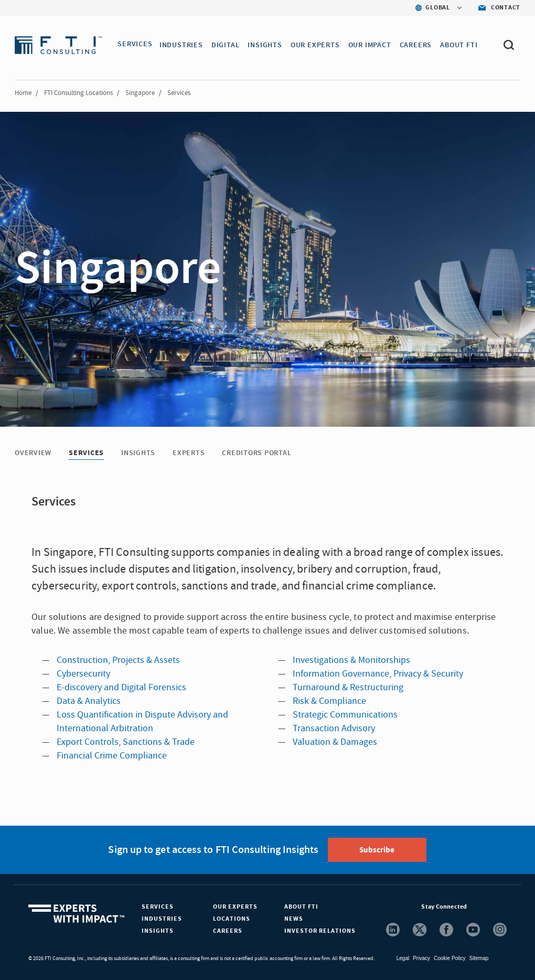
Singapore (140, 93)
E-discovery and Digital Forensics (121, 687)
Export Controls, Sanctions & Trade (126, 742)
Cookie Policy (450, 958)
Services (158, 907)
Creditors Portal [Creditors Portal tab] (256, 453)
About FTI (301, 907)
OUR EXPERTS (317, 45)
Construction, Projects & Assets (118, 660)
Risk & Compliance (329, 701)
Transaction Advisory (334, 728)
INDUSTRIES (183, 45)
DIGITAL (227, 45)
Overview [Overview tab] (33, 453)
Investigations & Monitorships (351, 660)
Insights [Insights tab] (138, 453)
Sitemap (479, 958)
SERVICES (135, 45)
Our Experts (235, 907)
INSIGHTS (266, 45)
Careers (228, 931)
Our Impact (371, 45)
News (294, 919)
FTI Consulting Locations (78, 93)
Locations (232, 919)
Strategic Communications (345, 715)
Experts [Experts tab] (189, 453)
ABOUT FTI (460, 45)
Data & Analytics (89, 701)
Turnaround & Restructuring (348, 687)
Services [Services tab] (86, 453)
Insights (158, 931)
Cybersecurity (83, 674)
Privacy (421, 958)
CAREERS (418, 45)
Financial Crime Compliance (112, 756)
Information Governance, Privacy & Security (378, 674)
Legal (403, 958)
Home (23, 93)
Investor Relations (320, 931)
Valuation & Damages (335, 742)
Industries (162, 919)
